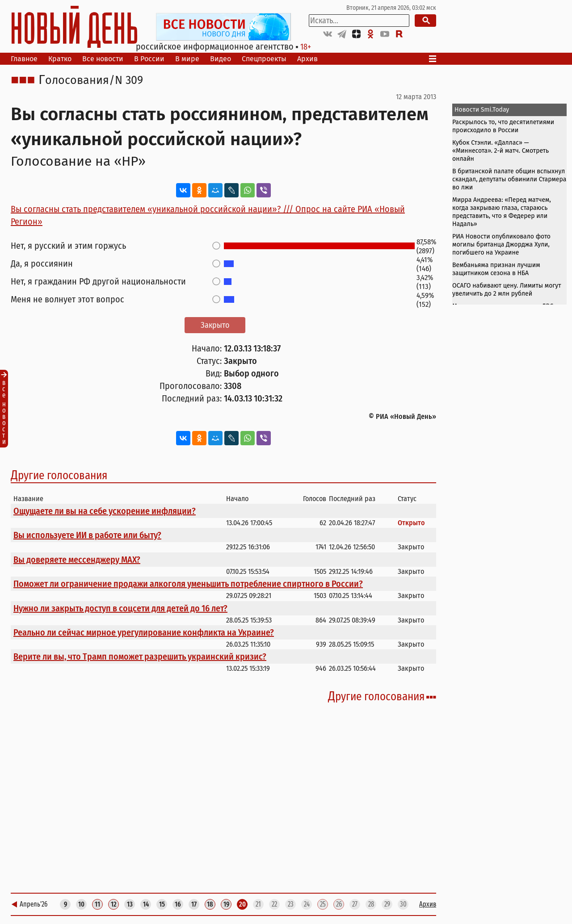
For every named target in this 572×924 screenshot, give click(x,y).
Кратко (60, 59)
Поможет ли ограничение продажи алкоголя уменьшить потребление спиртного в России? (188, 584)
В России (149, 59)
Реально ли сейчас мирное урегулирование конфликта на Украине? (144, 632)
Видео (221, 59)
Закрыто (215, 325)
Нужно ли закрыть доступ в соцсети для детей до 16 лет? (120, 608)
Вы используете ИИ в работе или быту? (87, 535)
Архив (307, 59)
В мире (187, 59)
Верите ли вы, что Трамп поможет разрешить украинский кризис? (140, 656)
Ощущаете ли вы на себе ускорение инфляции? (105, 511)
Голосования (74, 80)
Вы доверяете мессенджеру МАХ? (77, 560)
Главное (24, 59)
